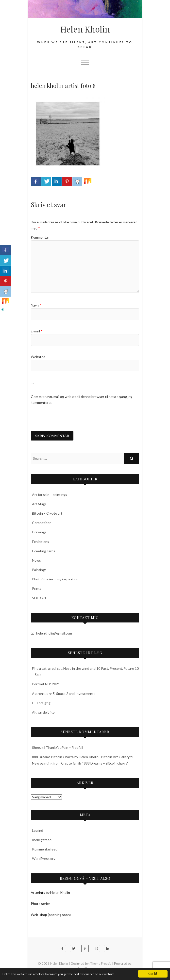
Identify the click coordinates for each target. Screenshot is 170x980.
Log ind (38, 830)
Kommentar (40, 237)
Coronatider (41, 523)
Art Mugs (39, 504)
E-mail (37, 331)
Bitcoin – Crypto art (47, 513)
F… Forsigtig (41, 703)
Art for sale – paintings (50, 495)
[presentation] (68, 418)
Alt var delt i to (43, 712)
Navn (36, 305)
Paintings (39, 570)
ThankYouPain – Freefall (64, 747)
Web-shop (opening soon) (51, 915)
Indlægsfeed (42, 840)
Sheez (37, 747)
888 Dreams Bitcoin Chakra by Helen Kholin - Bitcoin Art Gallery (81, 757)
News (36, 560)
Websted (38, 357)
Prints (37, 588)
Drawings (39, 532)
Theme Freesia (101, 964)
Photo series (41, 904)
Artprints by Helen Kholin (50, 892)
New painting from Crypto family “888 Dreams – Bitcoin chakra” (80, 763)
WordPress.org (44, 858)
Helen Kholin (85, 29)
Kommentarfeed (45, 849)
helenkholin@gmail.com (51, 633)
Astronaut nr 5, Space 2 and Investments (64, 694)
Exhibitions (41, 542)
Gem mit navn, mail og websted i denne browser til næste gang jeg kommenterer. (82, 400)
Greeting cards (44, 551)
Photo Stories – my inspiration (55, 579)
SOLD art (39, 598)
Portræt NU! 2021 (46, 684)
